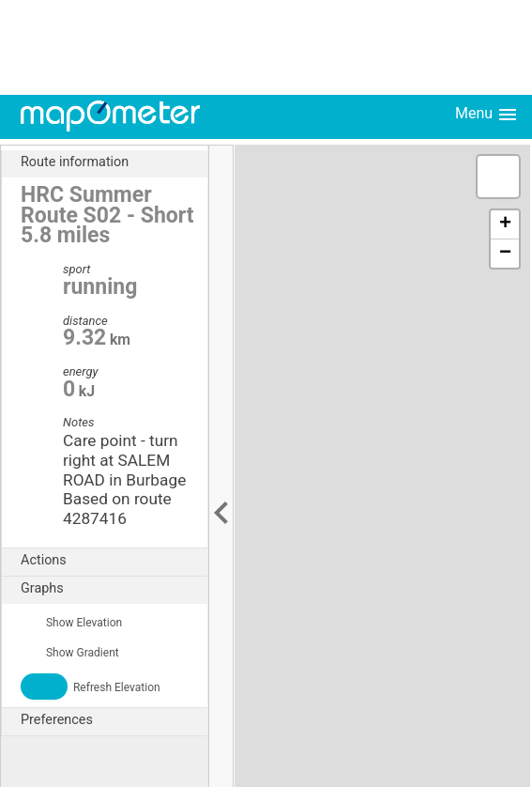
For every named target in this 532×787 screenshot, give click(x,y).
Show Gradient (70, 653)
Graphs (114, 589)
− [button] (505, 254)
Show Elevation (71, 623)
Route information (114, 162)
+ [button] (505, 224)
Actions (114, 561)
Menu (487, 115)
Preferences (114, 720)
